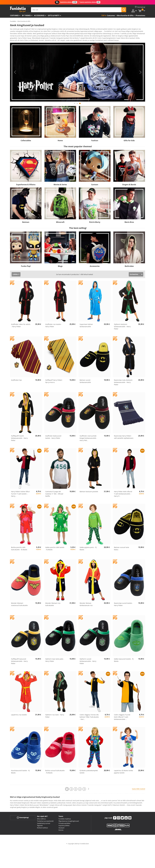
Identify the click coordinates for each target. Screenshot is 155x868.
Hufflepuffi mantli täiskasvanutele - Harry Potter (19, 439)
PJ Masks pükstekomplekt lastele (89, 772)
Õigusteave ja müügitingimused (69, 822)
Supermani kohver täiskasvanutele (86, 326)
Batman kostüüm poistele (89, 492)
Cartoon (95, 185)
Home (60, 141)
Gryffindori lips (16, 381)
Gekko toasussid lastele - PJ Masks (124, 661)
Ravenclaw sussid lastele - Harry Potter (123, 605)
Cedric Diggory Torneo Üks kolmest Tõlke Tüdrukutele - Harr (89, 718)
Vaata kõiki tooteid (139, 790)
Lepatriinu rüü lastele (19, 715)
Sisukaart (62, 829)
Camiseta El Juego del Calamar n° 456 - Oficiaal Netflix (54, 495)
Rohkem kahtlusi (42, 829)
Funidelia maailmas (65, 820)
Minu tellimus (41, 820)
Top (103, 15)
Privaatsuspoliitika (64, 824)
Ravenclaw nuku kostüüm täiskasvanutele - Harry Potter (123, 383)
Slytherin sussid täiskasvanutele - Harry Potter (88, 662)
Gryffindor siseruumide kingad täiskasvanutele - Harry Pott (88, 439)
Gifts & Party (54, 15)
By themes (26, 15)
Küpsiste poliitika (64, 826)
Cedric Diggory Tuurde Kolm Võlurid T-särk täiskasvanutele (122, 718)
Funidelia (13, 21)
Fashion (95, 141)
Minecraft (60, 223)
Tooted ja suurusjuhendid (45, 822)
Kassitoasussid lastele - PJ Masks (20, 772)
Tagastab (40, 826)
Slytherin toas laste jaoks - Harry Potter (55, 661)
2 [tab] (77, 105)
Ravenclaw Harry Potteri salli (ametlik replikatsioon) (124, 438)
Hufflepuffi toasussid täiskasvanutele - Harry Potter (19, 662)
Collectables (26, 141)
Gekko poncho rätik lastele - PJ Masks (55, 549)
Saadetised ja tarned (44, 824)
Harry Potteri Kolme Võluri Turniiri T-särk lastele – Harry (20, 495)
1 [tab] (75, 105)
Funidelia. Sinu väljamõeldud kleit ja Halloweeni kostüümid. (18, 10)
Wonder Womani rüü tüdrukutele (53, 605)
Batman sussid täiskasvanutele (85, 382)
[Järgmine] (88, 790)
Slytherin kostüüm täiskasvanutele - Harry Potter (122, 327)
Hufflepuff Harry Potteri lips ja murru (54, 382)
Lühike (15, 275)
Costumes (14, 15)
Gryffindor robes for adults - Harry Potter (21, 326)
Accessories (39, 15)
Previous (15, 73)
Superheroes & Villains (26, 185)
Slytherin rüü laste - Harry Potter (55, 717)
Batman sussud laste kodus (122, 549)
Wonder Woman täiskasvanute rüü (86, 605)
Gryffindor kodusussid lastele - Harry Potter (53, 438)
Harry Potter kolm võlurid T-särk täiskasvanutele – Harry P (123, 495)
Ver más (15, 41)
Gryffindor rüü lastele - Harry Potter (54, 326)
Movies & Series (60, 185)
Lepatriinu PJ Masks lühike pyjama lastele (123, 772)
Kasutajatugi (23, 818)
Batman (26, 223)
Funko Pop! (26, 267)
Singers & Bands (129, 185)
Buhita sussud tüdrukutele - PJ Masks (55, 772)
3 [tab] (80, 105)
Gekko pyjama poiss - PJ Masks (88, 549)
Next (140, 73)
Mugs (60, 267)
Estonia (61, 831)
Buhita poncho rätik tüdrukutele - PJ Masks (19, 549)
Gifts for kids (129, 141)
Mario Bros (129, 223)
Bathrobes (129, 267)
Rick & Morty (95, 223)
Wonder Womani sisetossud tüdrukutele (19, 605)
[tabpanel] (78, 73)
